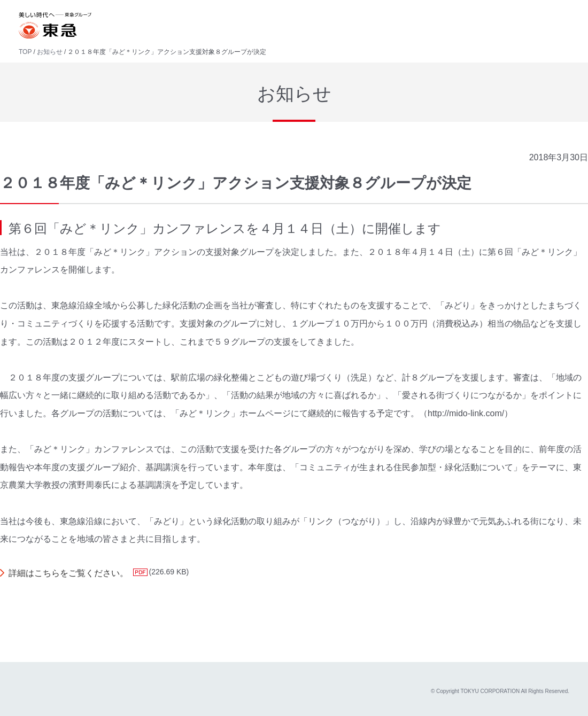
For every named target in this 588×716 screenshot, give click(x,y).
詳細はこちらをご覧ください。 (68, 573)
